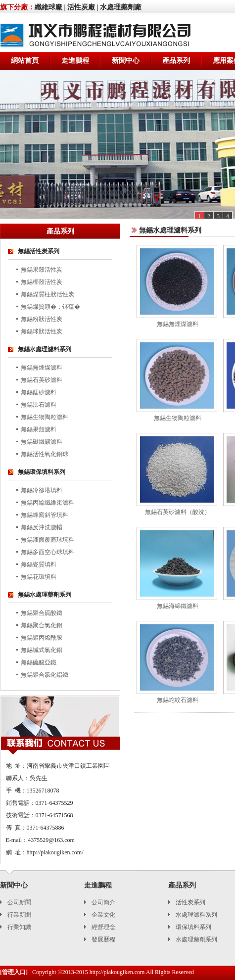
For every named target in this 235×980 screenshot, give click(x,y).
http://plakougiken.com (117, 972)
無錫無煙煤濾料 (42, 368)
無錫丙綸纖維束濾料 (47, 503)
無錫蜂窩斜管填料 (45, 515)
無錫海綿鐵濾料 (178, 606)
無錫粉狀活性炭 (42, 319)
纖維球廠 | (50, 7)
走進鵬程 (75, 61)
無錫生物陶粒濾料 (45, 417)
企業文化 (103, 915)
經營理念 (103, 927)
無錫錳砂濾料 (39, 392)
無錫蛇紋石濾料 (178, 700)
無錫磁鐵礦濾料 (42, 442)
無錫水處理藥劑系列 (45, 595)
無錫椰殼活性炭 (42, 282)
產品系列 (176, 61)
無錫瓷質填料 (39, 564)
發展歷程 (103, 939)
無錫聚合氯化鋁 (42, 625)
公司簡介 (103, 902)
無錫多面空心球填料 (47, 552)
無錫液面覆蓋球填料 (47, 540)
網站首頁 (25, 61)
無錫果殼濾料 (39, 429)
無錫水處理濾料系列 (45, 349)
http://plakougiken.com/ (55, 852)
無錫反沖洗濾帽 (42, 527)
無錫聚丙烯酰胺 (42, 638)
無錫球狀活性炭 (42, 331)
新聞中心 (126, 61)
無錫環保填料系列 (42, 472)
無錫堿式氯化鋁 (42, 650)
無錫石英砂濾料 (42, 380)
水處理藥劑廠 (121, 7)
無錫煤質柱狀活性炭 (47, 294)
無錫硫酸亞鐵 (39, 662)
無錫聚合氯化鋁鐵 (45, 675)
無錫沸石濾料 (39, 405)
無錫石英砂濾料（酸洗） (178, 512)
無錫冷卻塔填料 (42, 490)
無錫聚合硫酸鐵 (42, 613)
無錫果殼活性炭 (42, 270)
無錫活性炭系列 (39, 251)
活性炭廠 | (83, 7)
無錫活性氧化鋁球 (45, 454)
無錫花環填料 (39, 577)
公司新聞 (19, 902)
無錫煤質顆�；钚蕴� (50, 307)
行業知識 (19, 927)
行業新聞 (19, 915)
